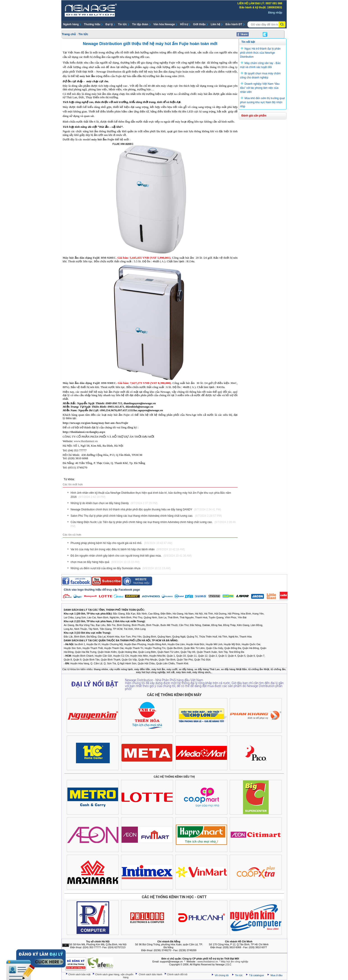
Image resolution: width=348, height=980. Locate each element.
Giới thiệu (199, 24)
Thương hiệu (92, 24)
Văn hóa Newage (164, 24)
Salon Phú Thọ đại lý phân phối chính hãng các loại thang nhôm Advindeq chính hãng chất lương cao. (146, 516)
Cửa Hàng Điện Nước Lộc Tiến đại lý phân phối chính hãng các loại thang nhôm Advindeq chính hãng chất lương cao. (153, 524)
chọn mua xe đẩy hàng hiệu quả (105, 562)
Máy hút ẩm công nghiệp (235, 962)
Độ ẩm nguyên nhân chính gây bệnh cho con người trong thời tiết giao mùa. (131, 556)
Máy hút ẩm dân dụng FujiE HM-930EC (89, 383)
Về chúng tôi (222, 975)
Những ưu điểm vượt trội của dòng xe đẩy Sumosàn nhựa (121, 568)
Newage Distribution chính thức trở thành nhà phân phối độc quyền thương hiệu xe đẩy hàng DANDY (146, 509)
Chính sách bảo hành (151, 974)
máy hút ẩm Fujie (103, 139)
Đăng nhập (275, 13)
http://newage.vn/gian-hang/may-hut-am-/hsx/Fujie (95, 423)
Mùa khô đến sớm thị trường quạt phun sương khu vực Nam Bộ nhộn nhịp (262, 102)
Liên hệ (215, 24)
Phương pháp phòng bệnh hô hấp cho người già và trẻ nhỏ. (121, 543)
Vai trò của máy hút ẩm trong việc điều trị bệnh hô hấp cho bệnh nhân (128, 549)
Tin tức (122, 24)
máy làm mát (184, 672)
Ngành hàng (71, 24)
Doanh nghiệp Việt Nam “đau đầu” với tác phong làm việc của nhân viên (260, 88)
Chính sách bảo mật (80, 974)
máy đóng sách (201, 672)
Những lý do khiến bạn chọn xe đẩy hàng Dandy (114, 503)
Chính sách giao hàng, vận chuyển (114, 974)
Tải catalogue (257, 975)
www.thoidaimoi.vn (86, 441)
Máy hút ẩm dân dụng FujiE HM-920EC (89, 258)
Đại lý (109, 24)
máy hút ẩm (87, 76)
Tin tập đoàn (140, 24)
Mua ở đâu (276, 975)
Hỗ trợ (184, 24)
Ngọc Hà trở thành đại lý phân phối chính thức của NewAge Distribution (260, 53)
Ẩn (66, 945)
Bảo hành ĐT (234, 24)
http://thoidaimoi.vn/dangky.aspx (84, 432)
